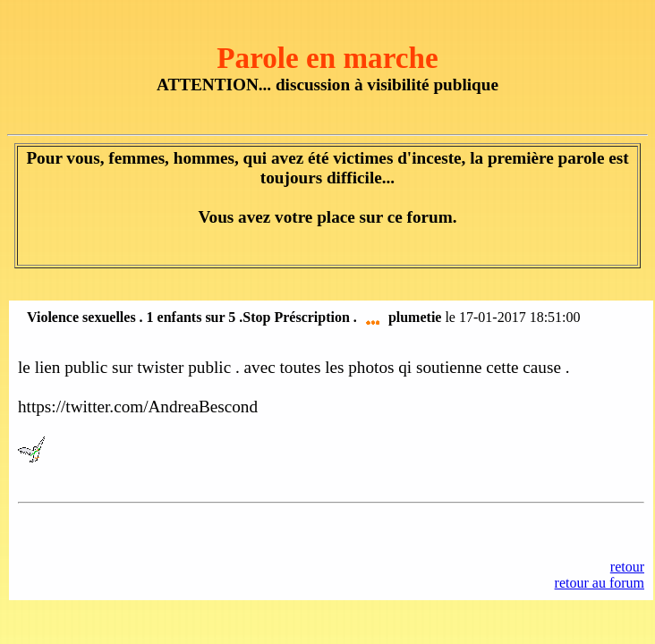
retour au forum (600, 583)
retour (627, 567)
